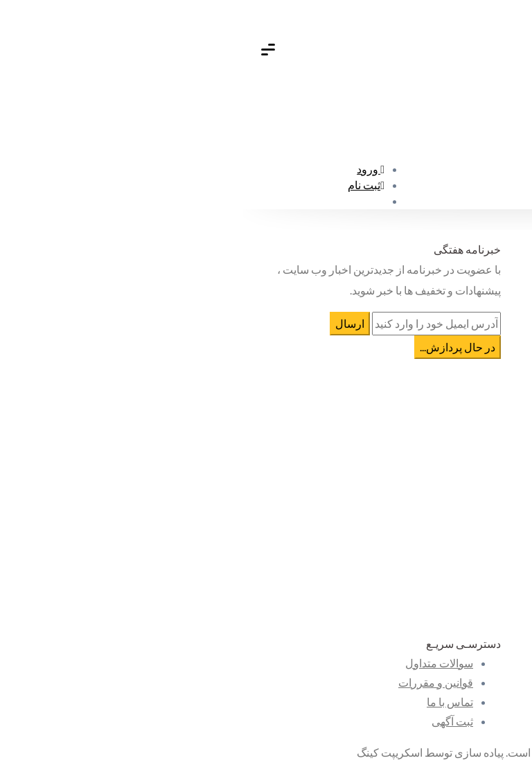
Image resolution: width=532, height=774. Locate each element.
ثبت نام (123, 185)
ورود (127, 169)
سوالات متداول (196, 663)
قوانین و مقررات (193, 682)
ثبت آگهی (209, 721)
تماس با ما (207, 702)
